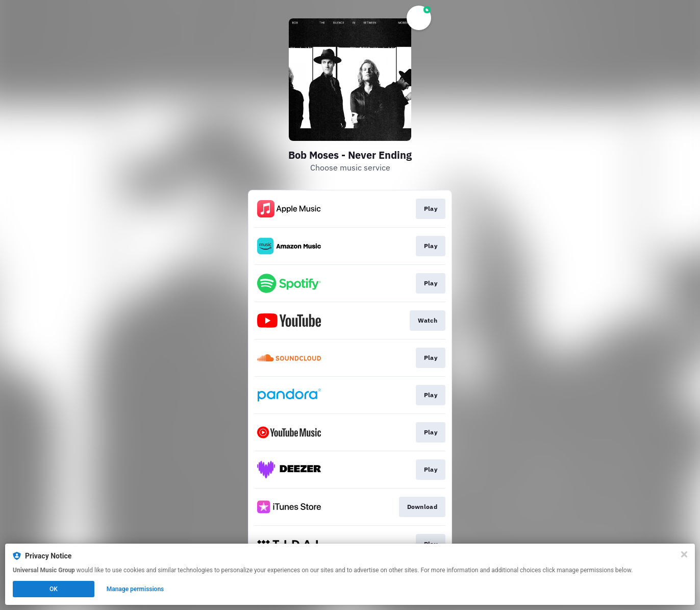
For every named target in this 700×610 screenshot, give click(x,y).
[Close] (684, 554)
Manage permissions (135, 589)
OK (54, 589)
